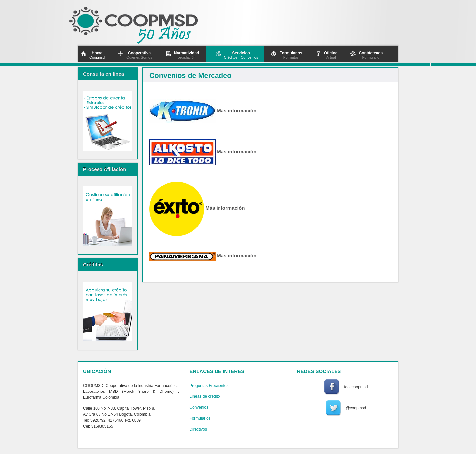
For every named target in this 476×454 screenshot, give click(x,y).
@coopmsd (356, 408)
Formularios (200, 418)
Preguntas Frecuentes (209, 386)
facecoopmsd (356, 387)
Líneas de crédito (205, 396)
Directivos (198, 429)
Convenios (199, 407)
